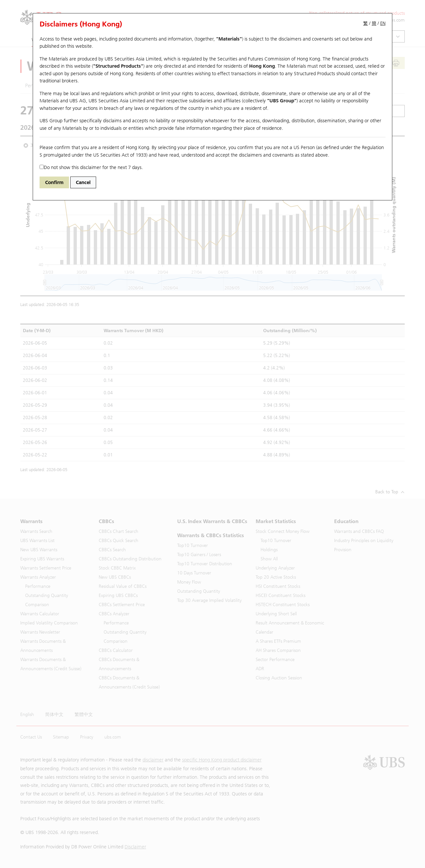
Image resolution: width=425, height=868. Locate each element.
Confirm (54, 182)
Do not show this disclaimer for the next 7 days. (91, 167)
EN (383, 23)
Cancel (83, 182)
